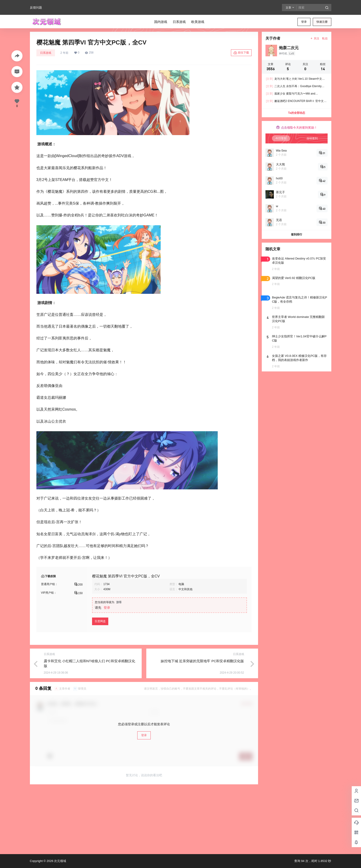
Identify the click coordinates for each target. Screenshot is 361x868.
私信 (325, 38)
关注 (315, 38)
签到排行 (297, 234)
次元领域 (60, 861)
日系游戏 (46, 53)
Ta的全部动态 (296, 113)
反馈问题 (36, 8)
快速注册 (322, 22)
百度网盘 (100, 621)
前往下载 (241, 53)
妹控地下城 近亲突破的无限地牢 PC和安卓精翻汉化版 (202, 661)
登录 (304, 22)
